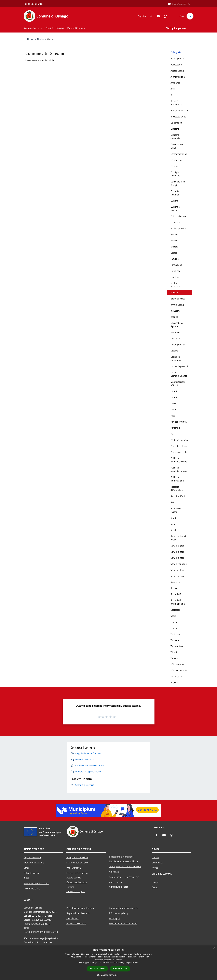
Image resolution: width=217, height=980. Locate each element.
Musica (174, 410)
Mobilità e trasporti (76, 891)
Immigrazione (177, 305)
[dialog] (109, 963)
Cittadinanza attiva (177, 146)
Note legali (114, 918)
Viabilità (174, 683)
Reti (173, 502)
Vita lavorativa (74, 868)
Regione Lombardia (33, 4)
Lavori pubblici (178, 345)
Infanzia (174, 317)
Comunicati (157, 863)
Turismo (174, 658)
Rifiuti (174, 518)
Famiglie (175, 259)
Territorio (175, 634)
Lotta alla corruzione (176, 358)
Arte (173, 89)
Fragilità (175, 277)
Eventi (155, 887)
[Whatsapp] (164, 16)
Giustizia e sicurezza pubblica (123, 861)
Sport (173, 616)
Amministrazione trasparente (124, 908)
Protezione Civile (179, 452)
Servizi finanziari (179, 564)
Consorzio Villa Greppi (178, 183)
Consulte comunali (175, 193)
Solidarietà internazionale (178, 602)
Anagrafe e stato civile (77, 857)
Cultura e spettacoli (175, 208)
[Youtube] (157, 16)
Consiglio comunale (175, 174)
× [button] (214, 949)
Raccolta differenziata (177, 488)
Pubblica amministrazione (179, 460)
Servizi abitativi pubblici (178, 538)
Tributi (174, 652)
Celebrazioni (177, 123)
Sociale (174, 588)
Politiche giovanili (179, 440)
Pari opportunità (179, 422)
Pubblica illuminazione (177, 479)
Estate (174, 253)
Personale (175, 428)
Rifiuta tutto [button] (120, 969)
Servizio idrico (177, 570)
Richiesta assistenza (76, 924)
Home (30, 39)
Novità (40, 39)
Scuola (174, 530)
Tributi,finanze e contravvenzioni (125, 866)
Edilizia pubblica (178, 228)
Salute (174, 524)
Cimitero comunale (175, 137)
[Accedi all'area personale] (179, 4)
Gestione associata (175, 285)
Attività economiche (176, 103)
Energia (174, 247)
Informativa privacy (119, 913)
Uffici (26, 868)
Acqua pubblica (178, 59)
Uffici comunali (178, 664)
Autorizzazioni (116, 882)
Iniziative (175, 332)
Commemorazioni (179, 154)
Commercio (176, 160)
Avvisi (155, 868)
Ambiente (175, 83)
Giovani (174, 293)
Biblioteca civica (178, 117)
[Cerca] (190, 16)
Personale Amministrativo (36, 883)
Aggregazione (177, 71)
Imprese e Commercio (77, 873)
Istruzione (175, 338)
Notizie (155, 857)
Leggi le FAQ (72, 918)
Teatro (174, 622)
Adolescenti (176, 65)
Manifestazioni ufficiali (178, 384)
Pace (173, 416)
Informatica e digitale (177, 325)
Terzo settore (177, 646)
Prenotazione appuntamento (80, 908)
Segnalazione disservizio (78, 913)
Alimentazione (178, 77)
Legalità (174, 351)
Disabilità (175, 222)
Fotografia (175, 271)
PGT (172, 434)
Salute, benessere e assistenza (124, 877)
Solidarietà (176, 594)
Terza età (175, 640)
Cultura (174, 201)
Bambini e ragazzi (179, 111)
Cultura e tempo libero (77, 863)
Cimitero (175, 129)
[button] (109, 975)
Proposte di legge (179, 446)
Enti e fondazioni (32, 873)
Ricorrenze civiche (176, 510)
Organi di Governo (33, 857)
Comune (175, 166)
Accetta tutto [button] (97, 969)
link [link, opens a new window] (136, 963)
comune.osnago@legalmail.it (43, 938)
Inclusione (175, 311)
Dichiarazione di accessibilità (123, 924)
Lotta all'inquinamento (179, 374)
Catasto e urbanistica (77, 882)
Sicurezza (175, 582)
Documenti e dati (32, 889)
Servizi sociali (177, 576)
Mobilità (174, 403)
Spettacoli (175, 610)
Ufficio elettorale (179, 670)
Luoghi (155, 882)
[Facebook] (150, 16)
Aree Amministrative (34, 863)
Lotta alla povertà (179, 366)
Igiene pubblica (178, 299)
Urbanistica (176, 676)
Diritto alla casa (178, 216)
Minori (174, 391)
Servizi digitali (177, 546)
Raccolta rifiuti (178, 496)
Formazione (176, 265)
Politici (27, 878)
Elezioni (174, 234)
